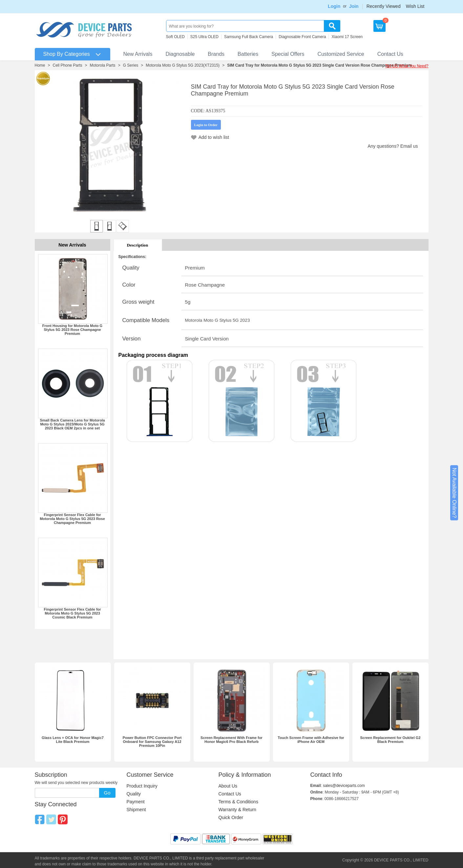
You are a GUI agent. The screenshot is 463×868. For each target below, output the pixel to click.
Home (40, 65)
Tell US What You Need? (407, 66)
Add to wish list (214, 137)
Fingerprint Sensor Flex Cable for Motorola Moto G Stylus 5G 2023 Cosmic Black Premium (72, 613)
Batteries (248, 54)
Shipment (136, 810)
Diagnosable (180, 54)
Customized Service (341, 54)
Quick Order (231, 817)
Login (334, 6)
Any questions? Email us (393, 146)
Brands (216, 54)
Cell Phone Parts (68, 65)
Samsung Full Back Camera (249, 37)
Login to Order (206, 125)
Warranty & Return (237, 810)
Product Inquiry (142, 786)
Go (107, 793)
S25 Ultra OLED (204, 37)
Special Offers (288, 54)
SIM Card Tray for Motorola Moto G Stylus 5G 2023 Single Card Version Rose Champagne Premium (319, 65)
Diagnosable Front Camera (302, 37)
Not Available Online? (454, 493)
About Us (228, 786)
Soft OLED (175, 37)
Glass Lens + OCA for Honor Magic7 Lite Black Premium (73, 740)
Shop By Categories (67, 54)
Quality (134, 794)
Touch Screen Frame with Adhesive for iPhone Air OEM (311, 740)
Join (354, 6)
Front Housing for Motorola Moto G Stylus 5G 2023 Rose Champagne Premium (72, 330)
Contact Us (390, 54)
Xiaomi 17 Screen (347, 37)
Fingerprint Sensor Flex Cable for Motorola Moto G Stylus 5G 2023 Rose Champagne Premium (72, 519)
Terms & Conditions (238, 802)
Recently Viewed (384, 6)
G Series (131, 65)
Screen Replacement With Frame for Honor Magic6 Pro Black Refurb (232, 740)
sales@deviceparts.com (344, 786)
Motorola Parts (103, 65)
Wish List (415, 6)
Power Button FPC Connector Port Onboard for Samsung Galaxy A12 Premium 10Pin (152, 742)
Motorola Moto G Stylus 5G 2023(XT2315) (183, 65)
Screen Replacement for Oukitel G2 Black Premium (390, 740)
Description (138, 245)
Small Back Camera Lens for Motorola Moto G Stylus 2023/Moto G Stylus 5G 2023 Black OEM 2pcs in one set (72, 424)
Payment (136, 802)
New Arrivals (138, 54)
